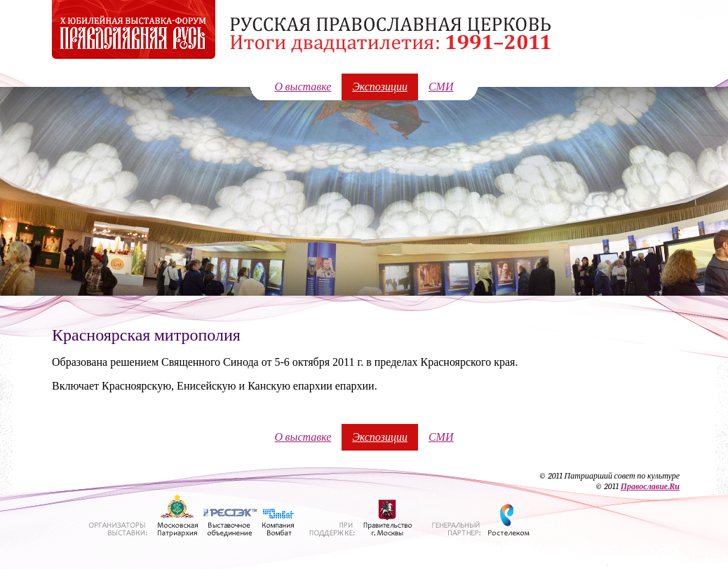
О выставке (303, 87)
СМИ (441, 87)
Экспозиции (379, 87)
